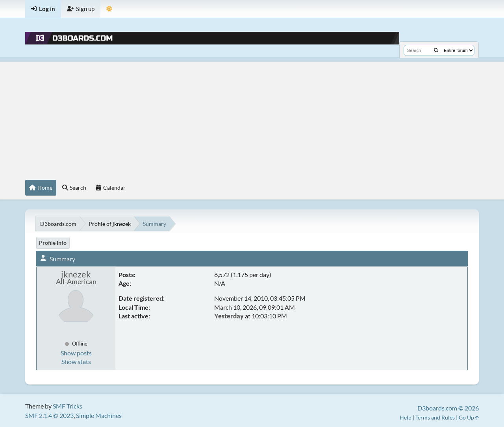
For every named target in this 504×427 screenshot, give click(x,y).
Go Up (469, 417)
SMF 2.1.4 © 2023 (49, 415)
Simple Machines (99, 415)
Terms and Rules (435, 417)
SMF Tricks (68, 406)
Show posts (76, 353)
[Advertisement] (252, 117)
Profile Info (53, 243)
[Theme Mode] (109, 9)
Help (406, 417)
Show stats (76, 361)
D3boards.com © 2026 (448, 408)
